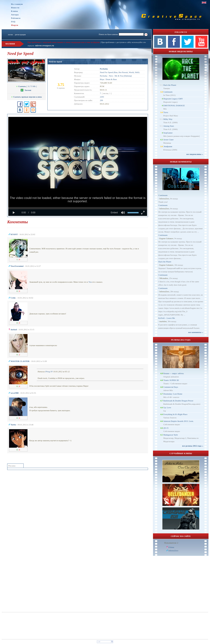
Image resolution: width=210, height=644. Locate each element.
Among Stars (169, 126)
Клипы (14, 11)
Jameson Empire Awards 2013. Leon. (178, 421)
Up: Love (167, 407)
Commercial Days (171, 387)
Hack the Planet (170, 85)
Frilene (171, 547)
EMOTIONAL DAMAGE (174, 105)
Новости (15, 8)
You (90, 282)
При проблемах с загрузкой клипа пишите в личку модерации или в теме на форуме (64, 42)
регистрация (20, 34)
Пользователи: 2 (171, 543)
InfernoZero (164, 199)
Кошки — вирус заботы (173, 373)
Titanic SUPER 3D (171, 380)
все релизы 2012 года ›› (193, 446)
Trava (166, 112)
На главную (17, 4)
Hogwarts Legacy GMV (173, 99)
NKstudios (164, 278)
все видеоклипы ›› (195, 154)
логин (10, 34)
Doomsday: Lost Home (173, 394)
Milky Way (168, 119)
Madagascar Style (171, 435)
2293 (102, 97)
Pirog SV (49, 372)
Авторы (15, 15)
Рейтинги (16, 18)
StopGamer (168, 133)
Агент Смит (168, 140)
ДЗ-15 (166, 428)
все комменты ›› (196, 332)
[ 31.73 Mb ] (26, 86)
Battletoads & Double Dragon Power (178, 401)
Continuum (168, 92)
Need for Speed (55, 62)
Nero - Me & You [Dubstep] (120, 76)
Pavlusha (104, 76)
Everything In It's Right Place (175, 414)
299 (101, 100)
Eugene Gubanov (166, 238)
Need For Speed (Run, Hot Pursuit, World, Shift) (120, 72)
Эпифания (168, 146)
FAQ (13, 22)
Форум (15, 25)
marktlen (163, 321)
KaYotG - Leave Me (167, 318)
